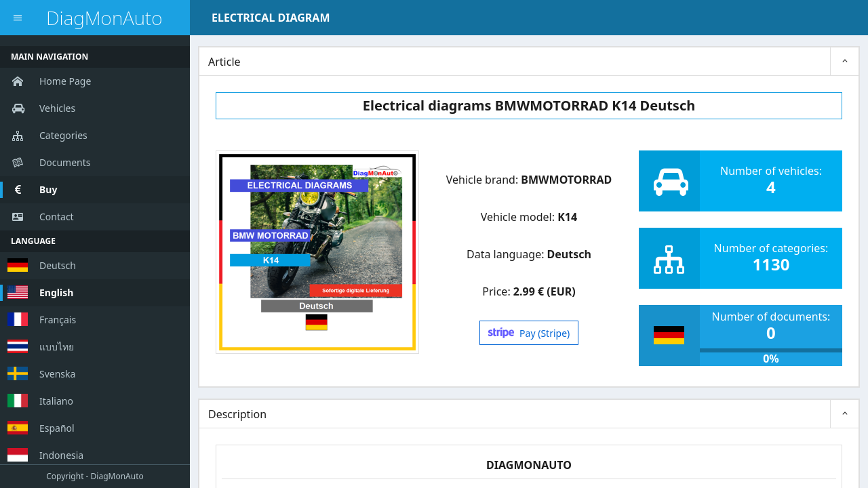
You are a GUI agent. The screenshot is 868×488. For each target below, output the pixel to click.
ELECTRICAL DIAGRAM (271, 18)
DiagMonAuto (104, 18)
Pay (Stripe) (529, 333)
